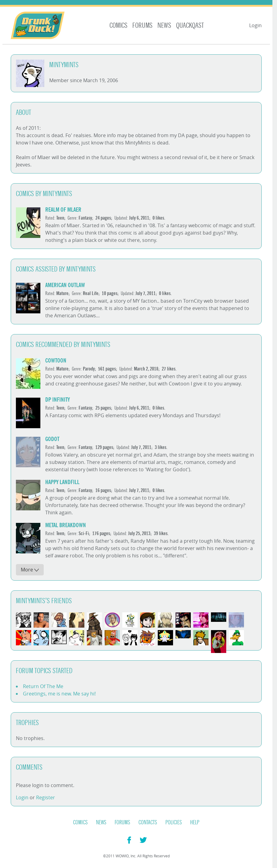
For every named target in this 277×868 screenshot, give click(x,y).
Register (46, 797)
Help (195, 822)
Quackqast (190, 26)
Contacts (148, 822)
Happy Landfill (62, 482)
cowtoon (56, 361)
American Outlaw (65, 285)
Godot (52, 439)
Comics (118, 26)
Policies (174, 822)
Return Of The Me (43, 686)
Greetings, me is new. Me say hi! (59, 694)
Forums (142, 26)
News (164, 26)
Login (255, 25)
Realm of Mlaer (63, 210)
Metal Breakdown (66, 525)
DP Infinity (57, 400)
